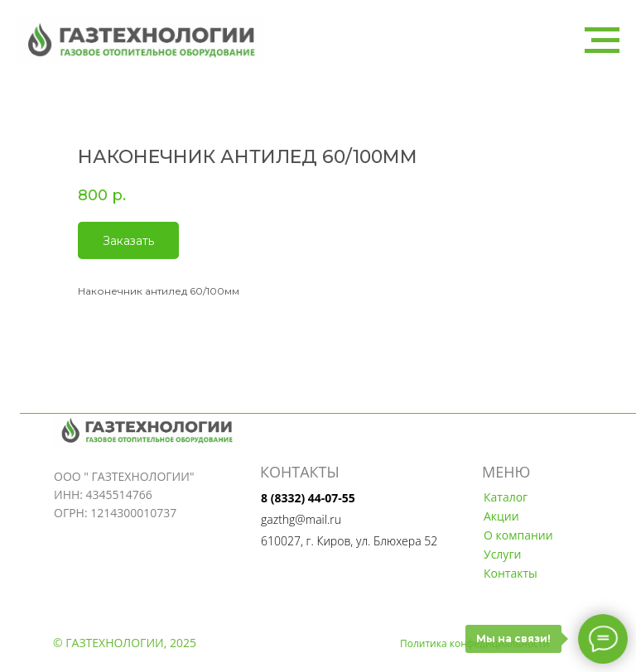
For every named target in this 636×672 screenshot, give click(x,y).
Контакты (511, 573)
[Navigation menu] (602, 41)
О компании (518, 535)
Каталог (506, 497)
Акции (501, 516)
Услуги (502, 554)
